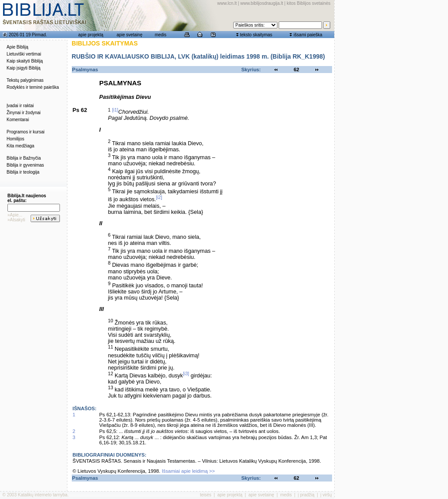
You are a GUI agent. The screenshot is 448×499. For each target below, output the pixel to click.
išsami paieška (308, 35)
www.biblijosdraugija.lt (262, 3)
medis (161, 35)
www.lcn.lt (227, 3)
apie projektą (91, 35)
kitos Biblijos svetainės (308, 3)
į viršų (326, 495)
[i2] (159, 197)
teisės (206, 495)
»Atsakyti (16, 220)
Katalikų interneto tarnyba (43, 495)
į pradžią (306, 495)
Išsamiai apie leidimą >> (189, 471)
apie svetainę (130, 35)
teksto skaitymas (256, 35)
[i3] (186, 373)
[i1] (115, 110)
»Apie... (15, 215)
